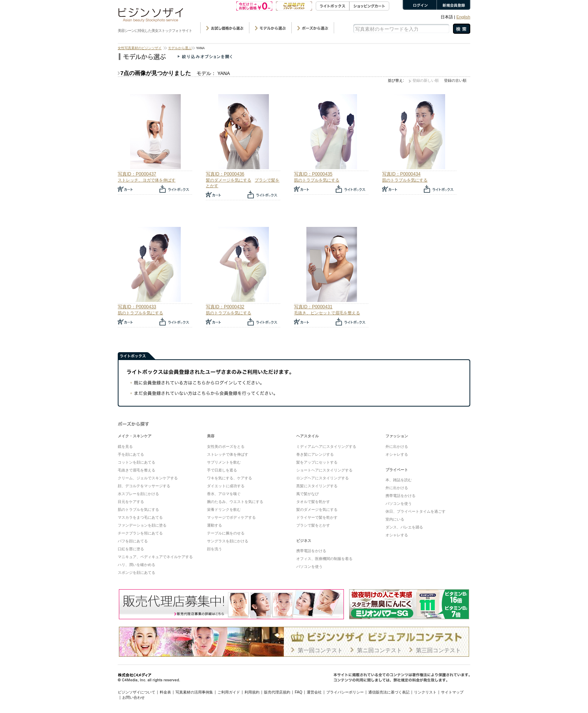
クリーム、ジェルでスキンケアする (148, 478)
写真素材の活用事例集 (194, 692)
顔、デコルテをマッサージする (144, 486)
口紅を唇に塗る (131, 549)
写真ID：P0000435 (313, 174)
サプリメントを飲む (224, 462)
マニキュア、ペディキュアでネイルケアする (155, 557)
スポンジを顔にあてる (136, 573)
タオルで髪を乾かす (313, 502)
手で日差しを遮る (222, 470)
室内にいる (395, 519)
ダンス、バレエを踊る (404, 527)
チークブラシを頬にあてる (140, 533)
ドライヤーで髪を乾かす (317, 517)
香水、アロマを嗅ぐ (224, 494)
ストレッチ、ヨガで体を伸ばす (147, 180)
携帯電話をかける (311, 551)
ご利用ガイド (229, 692)
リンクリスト (425, 692)
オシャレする (397, 454)
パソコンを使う (309, 567)
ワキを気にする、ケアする (229, 478)
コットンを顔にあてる (136, 462)
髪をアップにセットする (317, 462)
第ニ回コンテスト (379, 650)
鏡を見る (125, 447)
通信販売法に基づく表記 (389, 692)
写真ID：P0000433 (137, 307)
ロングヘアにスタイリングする (322, 478)
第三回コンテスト (438, 650)
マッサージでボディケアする (231, 517)
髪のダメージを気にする (229, 180)
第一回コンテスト (320, 650)
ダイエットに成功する (226, 486)
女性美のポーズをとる (226, 447)
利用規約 (252, 692)
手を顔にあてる (131, 454)
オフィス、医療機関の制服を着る (324, 559)
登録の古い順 (455, 80)
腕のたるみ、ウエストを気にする (235, 502)
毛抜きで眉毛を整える (136, 470)
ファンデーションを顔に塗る (142, 525)
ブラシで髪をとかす (313, 525)
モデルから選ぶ (180, 48)
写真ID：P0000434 (401, 174)
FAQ (298, 692)
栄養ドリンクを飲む (224, 510)
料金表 (165, 692)
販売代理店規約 (277, 692)
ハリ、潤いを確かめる (136, 565)
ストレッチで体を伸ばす (228, 454)
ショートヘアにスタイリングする (324, 470)
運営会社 (314, 692)
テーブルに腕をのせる (226, 533)
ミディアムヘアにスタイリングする (326, 447)
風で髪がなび (307, 494)
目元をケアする (131, 502)
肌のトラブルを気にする (317, 180)
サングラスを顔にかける (228, 541)
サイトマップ (452, 692)
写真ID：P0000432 (225, 307)
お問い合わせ (133, 697)
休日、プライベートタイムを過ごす (415, 511)
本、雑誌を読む (399, 480)
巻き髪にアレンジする (315, 454)
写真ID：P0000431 (313, 307)
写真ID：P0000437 (137, 174)
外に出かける (397, 447)
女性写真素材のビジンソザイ (140, 48)
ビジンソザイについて (136, 692)
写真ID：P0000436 (225, 174)
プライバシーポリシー (345, 692)
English (463, 17)
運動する (214, 525)
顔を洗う (214, 549)
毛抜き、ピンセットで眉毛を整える (327, 313)
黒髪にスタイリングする (317, 486)
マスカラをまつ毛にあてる (140, 517)
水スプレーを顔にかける (138, 494)
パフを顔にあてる (133, 541)
